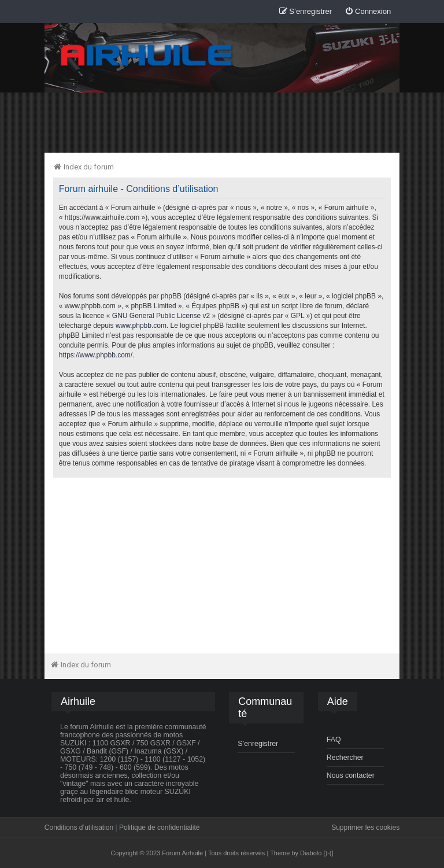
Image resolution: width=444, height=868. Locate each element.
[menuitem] (368, 12)
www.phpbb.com (141, 326)
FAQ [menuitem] (334, 740)
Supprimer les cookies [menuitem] (365, 828)
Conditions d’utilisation (79, 828)
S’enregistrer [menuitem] (258, 744)
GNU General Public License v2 (161, 316)
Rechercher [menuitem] (345, 758)
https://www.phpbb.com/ (96, 355)
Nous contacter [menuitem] (351, 775)
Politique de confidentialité (159, 828)
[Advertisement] (222, 122)
